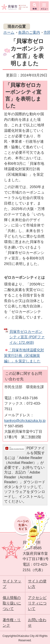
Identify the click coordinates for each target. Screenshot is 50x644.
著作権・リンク (12, 623)
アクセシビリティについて (37, 603)
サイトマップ (12, 584)
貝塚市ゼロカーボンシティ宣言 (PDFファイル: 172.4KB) (27, 337)
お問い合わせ (37, 623)
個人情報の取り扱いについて (12, 603)
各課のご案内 (29, 32)
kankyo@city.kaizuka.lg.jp (25, 421)
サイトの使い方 (37, 584)
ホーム (9, 32)
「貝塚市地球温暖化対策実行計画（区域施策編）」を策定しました (24, 356)
